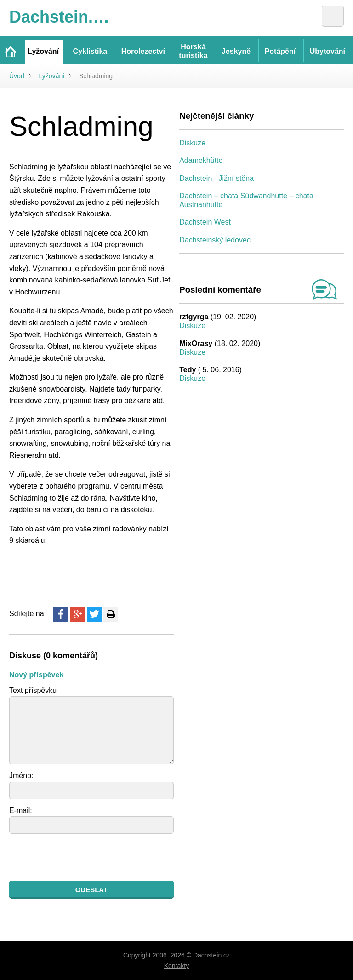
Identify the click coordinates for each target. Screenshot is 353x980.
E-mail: (21, 810)
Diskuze (192, 143)
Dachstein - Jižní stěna (216, 178)
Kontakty (176, 966)
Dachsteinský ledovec (215, 240)
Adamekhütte (201, 160)
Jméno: (21, 775)
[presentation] (79, 857)
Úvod (17, 76)
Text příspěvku (33, 690)
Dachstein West (205, 222)
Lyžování (52, 76)
